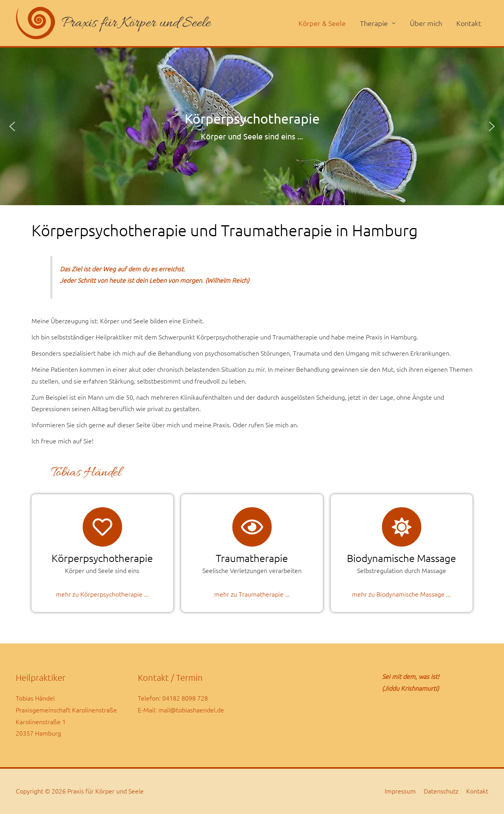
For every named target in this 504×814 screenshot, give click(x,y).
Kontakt (469, 23)
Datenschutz (441, 791)
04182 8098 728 (185, 698)
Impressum (400, 791)
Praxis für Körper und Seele (136, 23)
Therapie (374, 23)
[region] (252, 126)
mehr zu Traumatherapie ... (252, 594)
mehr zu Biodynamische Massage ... (401, 594)
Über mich (426, 23)
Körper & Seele (322, 23)
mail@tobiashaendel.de (191, 710)
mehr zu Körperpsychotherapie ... (102, 594)
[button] (12, 126)
